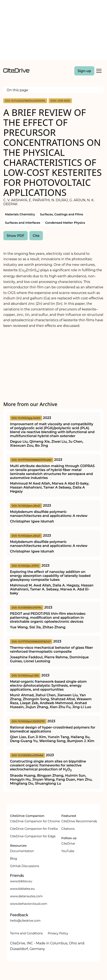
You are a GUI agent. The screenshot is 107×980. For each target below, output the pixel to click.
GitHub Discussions (25, 866)
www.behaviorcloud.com (29, 904)
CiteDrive (68, 844)
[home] (16, 72)
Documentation (22, 851)
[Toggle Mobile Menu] (99, 71)
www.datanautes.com (26, 896)
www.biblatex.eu (22, 889)
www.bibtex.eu (21, 881)
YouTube (68, 851)
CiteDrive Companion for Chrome (35, 821)
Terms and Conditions (26, 933)
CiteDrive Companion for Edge (33, 836)
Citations (68, 829)
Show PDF (16, 236)
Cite (36, 236)
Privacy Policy (58, 933)
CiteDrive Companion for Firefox (34, 829)
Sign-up (84, 71)
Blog (14, 859)
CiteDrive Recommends (79, 821)
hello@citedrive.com (25, 921)
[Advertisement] (53, 31)
